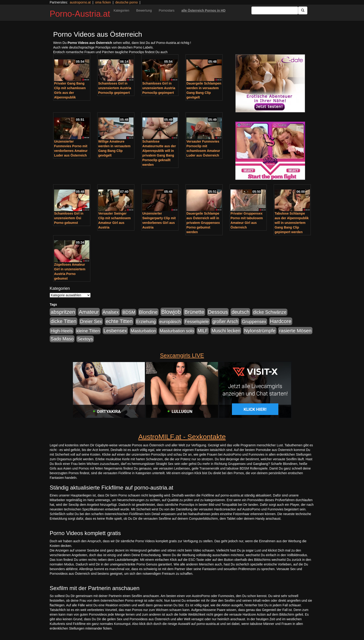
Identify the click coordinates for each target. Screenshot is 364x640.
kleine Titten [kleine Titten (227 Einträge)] (88, 331)
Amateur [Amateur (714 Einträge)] (89, 312)
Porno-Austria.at (80, 14)
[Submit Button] (303, 10)
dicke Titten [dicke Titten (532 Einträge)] (63, 321)
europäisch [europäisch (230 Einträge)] (170, 322)
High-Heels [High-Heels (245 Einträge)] (62, 331)
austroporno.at (80, 2)
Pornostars (167, 10)
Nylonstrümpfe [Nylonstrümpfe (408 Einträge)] (260, 331)
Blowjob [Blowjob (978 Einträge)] (171, 312)
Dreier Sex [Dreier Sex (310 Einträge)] (91, 321)
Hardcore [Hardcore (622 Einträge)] (281, 321)
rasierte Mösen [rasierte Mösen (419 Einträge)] (295, 331)
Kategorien (121, 10)
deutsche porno (127, 2)
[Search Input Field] (275, 10)
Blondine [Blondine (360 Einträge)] (148, 312)
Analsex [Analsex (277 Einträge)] (111, 312)
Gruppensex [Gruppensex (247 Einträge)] (254, 322)
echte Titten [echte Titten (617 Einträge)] (119, 321)
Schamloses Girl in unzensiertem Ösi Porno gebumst (69, 218)
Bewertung (144, 10)
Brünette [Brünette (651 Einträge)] (194, 312)
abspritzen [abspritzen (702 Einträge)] (63, 312)
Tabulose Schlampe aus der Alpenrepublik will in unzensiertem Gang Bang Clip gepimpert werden (292, 223)
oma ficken (103, 2)
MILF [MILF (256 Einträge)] (203, 331)
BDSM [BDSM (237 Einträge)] (129, 312)
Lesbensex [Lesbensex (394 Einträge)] (115, 331)
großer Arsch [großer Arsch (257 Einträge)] (225, 321)
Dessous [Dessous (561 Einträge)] (218, 312)
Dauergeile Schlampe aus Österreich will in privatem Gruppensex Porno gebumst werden (203, 223)
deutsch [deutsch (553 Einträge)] (240, 312)
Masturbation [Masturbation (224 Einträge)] (143, 331)
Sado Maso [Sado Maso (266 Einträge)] (62, 339)
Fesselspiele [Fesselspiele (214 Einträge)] (197, 322)
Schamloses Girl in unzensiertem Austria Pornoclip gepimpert (115, 88)
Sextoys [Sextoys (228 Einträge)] (85, 339)
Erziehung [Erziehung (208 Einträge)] (146, 322)
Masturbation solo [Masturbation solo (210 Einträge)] (177, 331)
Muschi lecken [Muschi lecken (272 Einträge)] (226, 331)
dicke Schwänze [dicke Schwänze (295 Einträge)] (270, 312)
